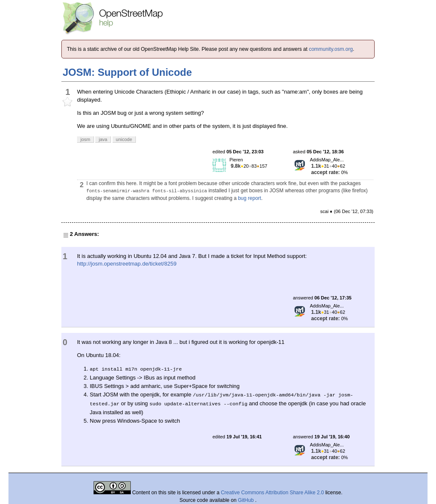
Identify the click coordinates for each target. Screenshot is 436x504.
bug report (250, 198)
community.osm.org (331, 49)
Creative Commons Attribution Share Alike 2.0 (272, 493)
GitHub (247, 500)
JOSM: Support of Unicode (127, 72)
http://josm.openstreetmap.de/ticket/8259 (127, 264)
